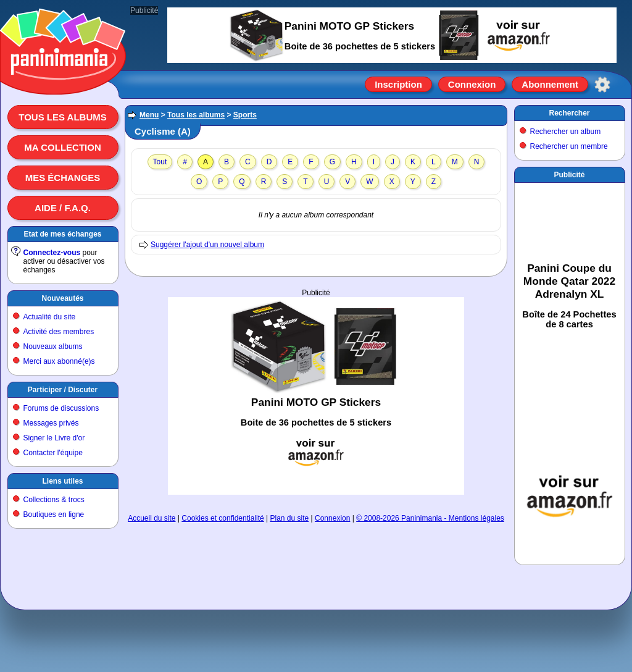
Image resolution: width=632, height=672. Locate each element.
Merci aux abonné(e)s (59, 361)
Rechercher (569, 113)
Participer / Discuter (63, 390)
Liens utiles (62, 481)
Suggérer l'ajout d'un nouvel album (207, 245)
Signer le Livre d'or (54, 438)
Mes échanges (63, 178)
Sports (245, 115)
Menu (149, 115)
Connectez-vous (52, 253)
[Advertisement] (316, 396)
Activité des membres (59, 332)
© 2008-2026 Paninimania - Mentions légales (430, 518)
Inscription (398, 84)
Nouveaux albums (53, 346)
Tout (160, 162)
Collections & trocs (54, 500)
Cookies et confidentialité (222, 518)
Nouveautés (62, 298)
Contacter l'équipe (53, 453)
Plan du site (290, 518)
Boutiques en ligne (54, 514)
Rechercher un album (566, 132)
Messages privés (51, 423)
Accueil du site (152, 518)
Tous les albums (63, 117)
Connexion (472, 84)
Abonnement (550, 84)
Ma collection (62, 147)
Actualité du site (50, 317)
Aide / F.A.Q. (63, 208)
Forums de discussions (61, 408)
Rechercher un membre (569, 146)
